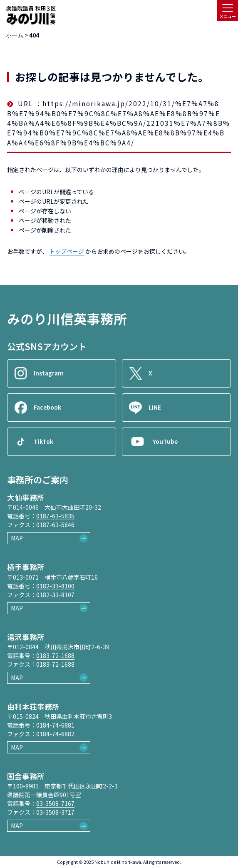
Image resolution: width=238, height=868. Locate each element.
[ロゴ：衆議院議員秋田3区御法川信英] (31, 16)
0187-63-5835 (55, 516)
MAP (17, 538)
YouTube (165, 441)
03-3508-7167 (55, 803)
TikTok (43, 441)
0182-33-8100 (55, 586)
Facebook (47, 407)
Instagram (49, 373)
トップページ (67, 251)
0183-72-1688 (55, 655)
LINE (155, 407)
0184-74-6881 (55, 725)
